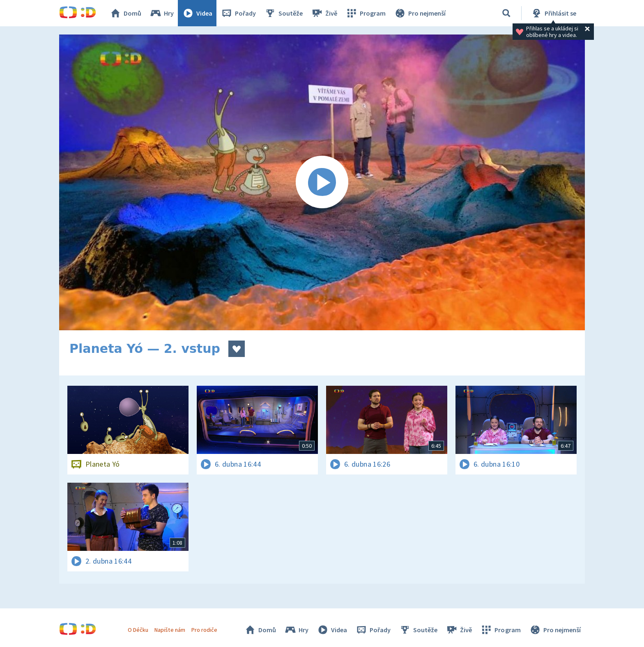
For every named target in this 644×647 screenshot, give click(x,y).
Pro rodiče (204, 630)
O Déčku (138, 630)
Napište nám (170, 630)
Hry (162, 13)
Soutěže (283, 13)
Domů (125, 13)
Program (366, 13)
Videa (197, 13)
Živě (324, 13)
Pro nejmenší (420, 13)
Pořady (238, 13)
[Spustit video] (322, 182)
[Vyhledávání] (506, 13)
